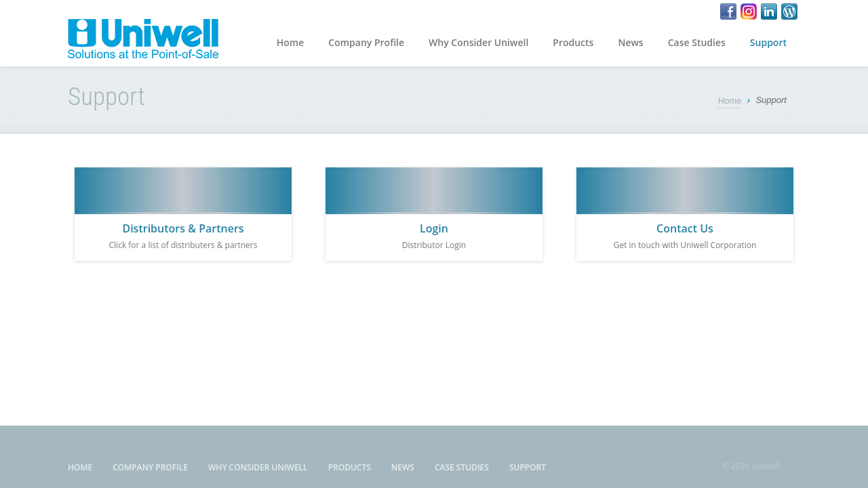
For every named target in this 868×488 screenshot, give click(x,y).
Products (573, 42)
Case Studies (697, 42)
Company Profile (366, 42)
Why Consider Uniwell (478, 42)
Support (768, 42)
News (630, 42)
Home (291, 42)
